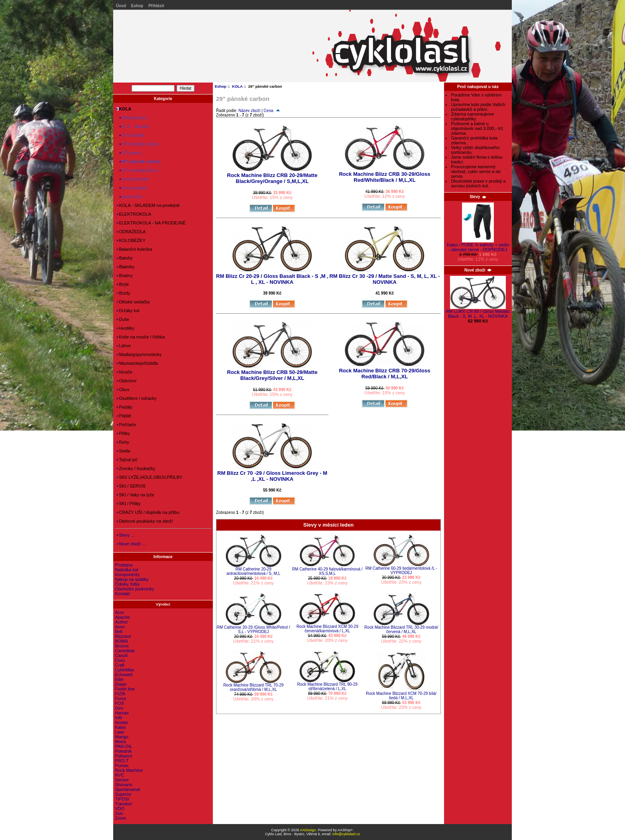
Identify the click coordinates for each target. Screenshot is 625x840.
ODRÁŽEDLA (131, 232)
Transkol (123, 804)
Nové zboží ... (131, 544)
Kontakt (122, 594)
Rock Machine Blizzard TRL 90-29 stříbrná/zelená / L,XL (327, 687)
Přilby (123, 433)
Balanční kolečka (134, 249)
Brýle (123, 284)
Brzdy (123, 293)
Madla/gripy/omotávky (139, 354)
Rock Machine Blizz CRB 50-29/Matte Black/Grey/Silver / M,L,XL (272, 375)
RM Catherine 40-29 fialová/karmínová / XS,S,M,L (327, 571)
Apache (122, 617)
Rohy (123, 442)
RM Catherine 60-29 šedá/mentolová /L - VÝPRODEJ (401, 570)
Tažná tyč (127, 460)
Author (121, 622)
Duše (123, 319)
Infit (118, 718)
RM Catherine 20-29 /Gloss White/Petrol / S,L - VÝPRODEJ (254, 630)
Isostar (121, 722)
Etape (121, 684)
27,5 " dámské (133, 126)
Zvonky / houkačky (136, 468)
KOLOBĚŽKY (131, 240)
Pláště (124, 416)
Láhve (124, 346)
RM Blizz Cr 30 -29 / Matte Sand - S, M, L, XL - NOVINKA (384, 279)
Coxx (120, 660)
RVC (119, 775)
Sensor (122, 780)
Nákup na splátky (132, 579)
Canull (121, 655)
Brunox (122, 646)
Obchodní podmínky (134, 589)
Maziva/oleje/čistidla (137, 363)
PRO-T (122, 761)
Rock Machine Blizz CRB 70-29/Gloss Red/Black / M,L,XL (384, 374)
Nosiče (125, 372)
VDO (120, 809)
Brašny (125, 275)
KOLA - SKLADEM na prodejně (148, 205)
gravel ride (129, 197)
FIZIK (120, 694)
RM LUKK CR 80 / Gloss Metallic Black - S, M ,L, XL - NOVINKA (478, 312)
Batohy (125, 258)
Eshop (137, 6)
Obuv (123, 390)
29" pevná (129, 153)
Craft (120, 665)
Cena (272, 111)
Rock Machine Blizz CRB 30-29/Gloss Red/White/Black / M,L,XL (384, 177)
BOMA (121, 641)
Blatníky (126, 267)
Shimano (123, 785)
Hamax (122, 713)
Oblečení (127, 381)
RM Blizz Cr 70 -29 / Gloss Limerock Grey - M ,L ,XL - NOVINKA (272, 476)
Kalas (120, 727)
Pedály (125, 407)
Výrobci (163, 604)
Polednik (123, 751)
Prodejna (124, 565)
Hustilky (126, 328)
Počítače (126, 425)
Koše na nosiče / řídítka (141, 337)
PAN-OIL (123, 746)
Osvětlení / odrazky (137, 398)
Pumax (122, 765)
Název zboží (249, 111)
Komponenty (127, 574)
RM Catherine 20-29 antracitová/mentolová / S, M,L (253, 571)
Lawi (119, 732)
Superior (123, 794)
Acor (119, 612)
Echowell (124, 675)
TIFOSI (122, 799)
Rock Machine (129, 770)
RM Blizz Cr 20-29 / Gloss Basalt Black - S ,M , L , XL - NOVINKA (272, 279)
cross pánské (132, 188)
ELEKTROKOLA (134, 214)
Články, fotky (127, 584)
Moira (120, 742)
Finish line (125, 689)
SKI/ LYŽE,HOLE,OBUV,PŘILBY (149, 477)
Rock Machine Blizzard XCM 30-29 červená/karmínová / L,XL (327, 629)
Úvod (121, 6)
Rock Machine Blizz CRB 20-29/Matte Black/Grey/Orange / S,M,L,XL (272, 178)
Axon (120, 627)
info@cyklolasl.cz (346, 834)
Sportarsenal (127, 789)
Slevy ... (126, 535)
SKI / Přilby (129, 504)
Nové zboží (478, 270)
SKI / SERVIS (131, 486)
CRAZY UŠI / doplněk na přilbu (148, 512)
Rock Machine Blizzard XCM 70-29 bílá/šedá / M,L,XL (401, 696)
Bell (118, 631)
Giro (119, 708)
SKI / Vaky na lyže (135, 495)
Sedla (123, 451)
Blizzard (123, 636)
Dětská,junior (132, 118)
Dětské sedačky (133, 302)
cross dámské (133, 179)
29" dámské (131, 135)
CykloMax (124, 670)
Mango (122, 737)
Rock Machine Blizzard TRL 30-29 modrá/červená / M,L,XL (401, 630)
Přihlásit (156, 6)
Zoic (119, 813)
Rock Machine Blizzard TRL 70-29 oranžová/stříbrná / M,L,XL (253, 687)
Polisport (123, 756)
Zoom (120, 818)
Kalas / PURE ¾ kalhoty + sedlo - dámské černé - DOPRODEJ (478, 245)
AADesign (308, 830)
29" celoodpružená (137, 170)
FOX (119, 703)
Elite (119, 679)
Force (120, 698)
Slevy (478, 197)
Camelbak (125, 651)
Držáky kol (128, 311)
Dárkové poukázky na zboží (145, 521)
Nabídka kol (126, 570)
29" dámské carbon (138, 144)
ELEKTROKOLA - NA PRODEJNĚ (151, 223)
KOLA (237, 86)
